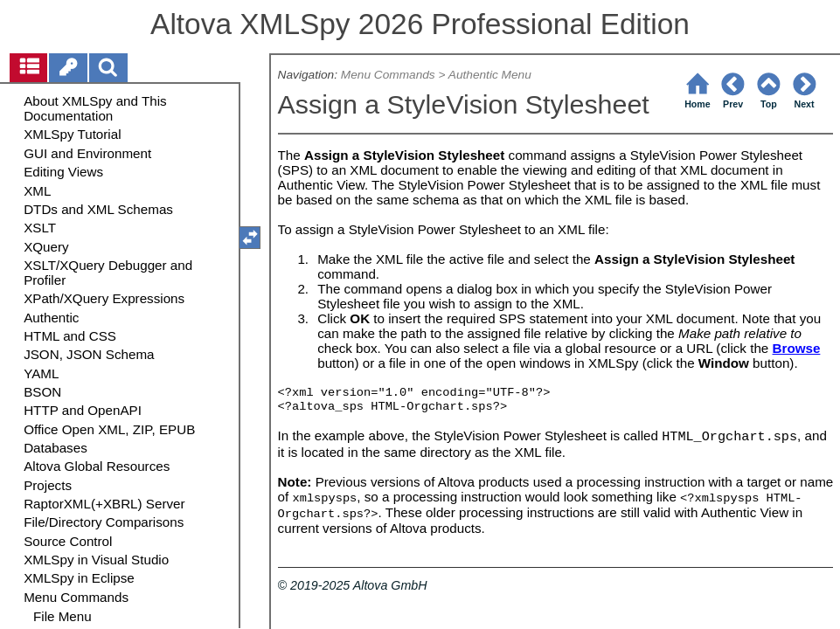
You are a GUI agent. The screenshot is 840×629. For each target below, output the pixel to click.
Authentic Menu (490, 75)
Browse (797, 348)
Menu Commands (388, 75)
